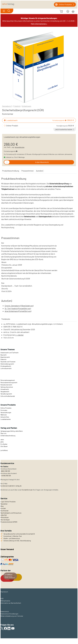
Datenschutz (5, 611)
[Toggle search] (9, 11)
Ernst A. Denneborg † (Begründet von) (19, 306)
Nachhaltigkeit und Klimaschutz (11, 513)
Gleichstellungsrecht (7, 364)
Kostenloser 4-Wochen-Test (13, 536)
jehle (2, 442)
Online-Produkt (12, 126)
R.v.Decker (4, 444)
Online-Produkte (6, 408)
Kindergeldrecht (6, 366)
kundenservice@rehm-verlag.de (11, 486)
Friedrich (17, 106)
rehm (2, 440)
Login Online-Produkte (8, 502)
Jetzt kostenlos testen (65, 129)
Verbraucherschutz (7, 387)
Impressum (4, 592)
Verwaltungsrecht (6, 394)
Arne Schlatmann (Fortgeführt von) (18, 311)
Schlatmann (26, 106)
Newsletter (4, 504)
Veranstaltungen (6, 412)
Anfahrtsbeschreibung (8, 436)
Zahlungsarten (7, 557)
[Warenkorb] (73, 11)
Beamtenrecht (5, 357)
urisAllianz (4, 450)
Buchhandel (4, 511)
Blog (2, 506)
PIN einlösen (5, 517)
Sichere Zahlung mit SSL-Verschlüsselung (17, 541)
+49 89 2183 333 (6, 476)
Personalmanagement (8, 380)
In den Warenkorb (42, 162)
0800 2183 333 (5, 471)
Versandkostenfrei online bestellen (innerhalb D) (19, 534)
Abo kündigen (5, 520)
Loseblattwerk (12, 120)
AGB (2, 598)
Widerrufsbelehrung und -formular (12, 616)
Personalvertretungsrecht (9, 382)
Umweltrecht (5, 389)
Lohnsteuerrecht (6, 368)
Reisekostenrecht (6, 385)
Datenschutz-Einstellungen (9, 614)
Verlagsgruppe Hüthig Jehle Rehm (12, 431)
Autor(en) (40, 171)
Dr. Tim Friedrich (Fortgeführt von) (18, 308)
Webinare (4, 415)
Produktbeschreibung (11, 171)
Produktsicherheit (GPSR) (9, 522)
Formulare (4, 410)
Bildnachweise (5, 601)
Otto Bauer (4, 446)
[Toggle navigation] (4, 11)
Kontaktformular (27, 490)
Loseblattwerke (6, 419)
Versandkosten (20, 147)
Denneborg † (7, 106)
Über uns (3, 433)
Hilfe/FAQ (4, 515)
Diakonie (3, 359)
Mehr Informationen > (39, 24)
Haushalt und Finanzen (8, 362)
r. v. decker (19, 335)
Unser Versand (7, 549)
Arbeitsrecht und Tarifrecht (9, 353)
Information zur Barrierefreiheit (11, 603)
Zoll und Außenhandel (8, 396)
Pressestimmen (28, 171)
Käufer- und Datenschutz (12, 538)
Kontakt (3, 508)
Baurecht (4, 355)
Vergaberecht (5, 392)
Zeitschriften (5, 417)
